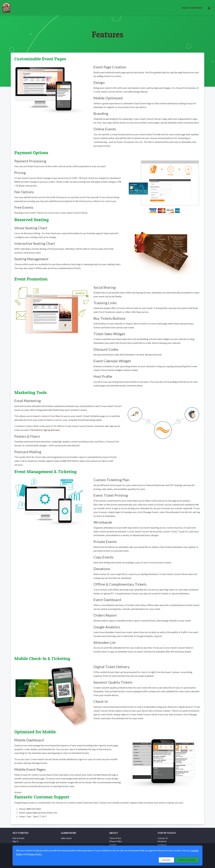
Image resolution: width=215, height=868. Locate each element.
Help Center (66, 838)
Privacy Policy (116, 841)
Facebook (162, 841)
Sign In (15, 841)
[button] (210, 8)
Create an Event (192, 8)
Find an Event (18, 838)
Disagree (166, 860)
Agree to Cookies (187, 860)
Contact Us (163, 838)
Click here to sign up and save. (45, 430)
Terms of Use (115, 838)
